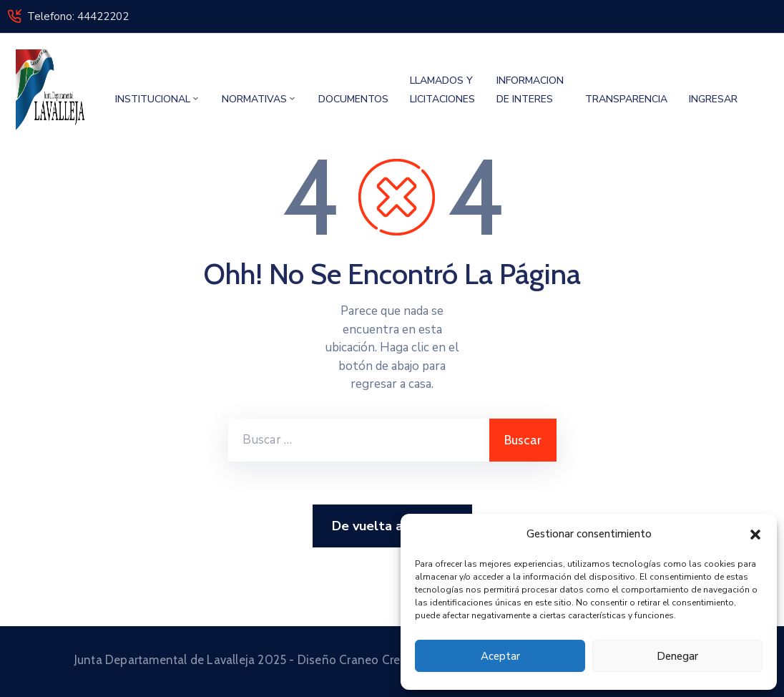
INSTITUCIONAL (158, 99)
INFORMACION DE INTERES (530, 90)
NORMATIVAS (259, 99)
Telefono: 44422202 (78, 16)
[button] (755, 534)
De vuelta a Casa (392, 527)
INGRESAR (713, 99)
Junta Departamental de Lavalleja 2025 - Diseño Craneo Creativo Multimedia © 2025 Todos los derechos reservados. (392, 660)
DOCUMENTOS (353, 99)
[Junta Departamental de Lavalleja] (52, 90)
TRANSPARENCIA (626, 99)
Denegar (677, 656)
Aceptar (500, 656)
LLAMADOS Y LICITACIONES (442, 90)
